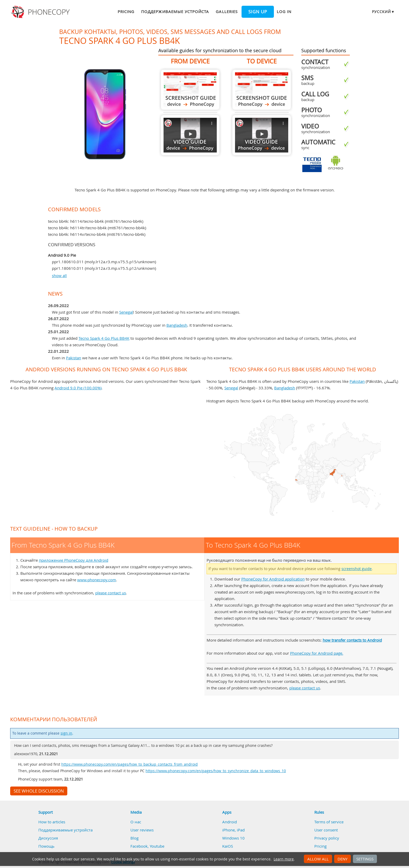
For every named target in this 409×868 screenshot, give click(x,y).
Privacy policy (327, 838)
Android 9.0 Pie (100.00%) (78, 388)
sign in (66, 733)
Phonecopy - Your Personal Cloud (41, 12)
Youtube (157, 846)
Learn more (284, 859)
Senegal (126, 312)
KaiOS (228, 846)
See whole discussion (39, 791)
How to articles (52, 822)
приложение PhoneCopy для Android (74, 560)
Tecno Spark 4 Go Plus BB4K (104, 338)
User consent (326, 830)
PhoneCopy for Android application (273, 579)
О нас (136, 822)
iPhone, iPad (233, 830)
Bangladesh (177, 325)
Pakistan (74, 358)
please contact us (111, 593)
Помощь (46, 846)
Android (230, 822)
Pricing (126, 11)
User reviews (142, 830)
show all (59, 275)
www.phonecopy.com (97, 580)
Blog (134, 838)
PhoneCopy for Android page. (317, 653)
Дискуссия (48, 838)
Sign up (258, 12)
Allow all (318, 859)
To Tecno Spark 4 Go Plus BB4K (262, 90)
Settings (365, 859)
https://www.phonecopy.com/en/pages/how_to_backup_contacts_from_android (130, 764)
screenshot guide (357, 569)
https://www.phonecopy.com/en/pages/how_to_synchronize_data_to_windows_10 (216, 771)
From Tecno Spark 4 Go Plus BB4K (190, 90)
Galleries (227, 11)
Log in (284, 11)
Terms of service (329, 822)
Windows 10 (233, 838)
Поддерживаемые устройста (175, 11)
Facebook (139, 846)
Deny (342, 859)
